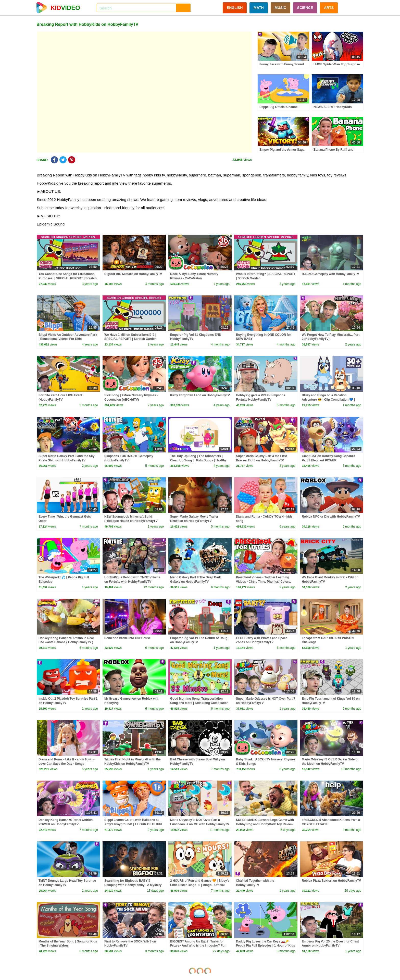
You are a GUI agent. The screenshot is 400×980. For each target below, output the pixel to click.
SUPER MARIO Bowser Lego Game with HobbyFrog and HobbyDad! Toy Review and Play (265, 824)
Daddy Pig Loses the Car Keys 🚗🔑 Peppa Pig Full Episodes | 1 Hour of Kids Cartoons (265, 946)
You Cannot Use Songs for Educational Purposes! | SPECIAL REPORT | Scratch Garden (68, 278)
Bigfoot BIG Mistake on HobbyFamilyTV (133, 274)
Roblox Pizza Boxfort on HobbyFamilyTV (331, 881)
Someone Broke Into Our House (127, 638)
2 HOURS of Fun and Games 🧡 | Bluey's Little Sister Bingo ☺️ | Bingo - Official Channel (200, 885)
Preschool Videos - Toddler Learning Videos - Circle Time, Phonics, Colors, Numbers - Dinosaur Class (264, 582)
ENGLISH (235, 8)
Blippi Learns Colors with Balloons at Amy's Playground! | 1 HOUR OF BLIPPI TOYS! (133, 824)
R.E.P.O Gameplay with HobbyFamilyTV (330, 274)
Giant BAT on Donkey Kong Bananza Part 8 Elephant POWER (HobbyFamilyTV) (328, 460)
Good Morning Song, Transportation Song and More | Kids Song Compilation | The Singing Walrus (199, 703)
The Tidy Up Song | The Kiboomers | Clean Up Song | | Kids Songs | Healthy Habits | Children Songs (198, 460)
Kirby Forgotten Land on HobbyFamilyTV (200, 395)
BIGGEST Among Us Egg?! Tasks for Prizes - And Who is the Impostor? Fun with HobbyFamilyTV (198, 946)
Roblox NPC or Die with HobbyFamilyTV (331, 517)
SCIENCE (305, 8)
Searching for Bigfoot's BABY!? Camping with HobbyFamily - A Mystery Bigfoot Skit (133, 885)
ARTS (329, 8)
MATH (259, 8)
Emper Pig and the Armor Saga (282, 150)
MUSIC (280, 8)
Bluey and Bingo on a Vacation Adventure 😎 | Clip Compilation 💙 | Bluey (328, 400)
